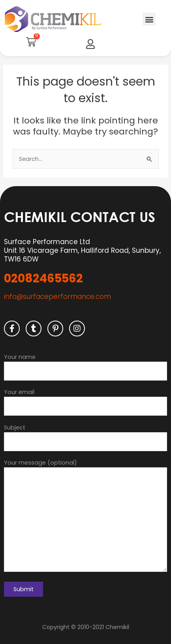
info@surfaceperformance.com (57, 297)
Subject (85, 437)
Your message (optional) (85, 517)
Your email (85, 402)
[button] (149, 19)
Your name (85, 367)
